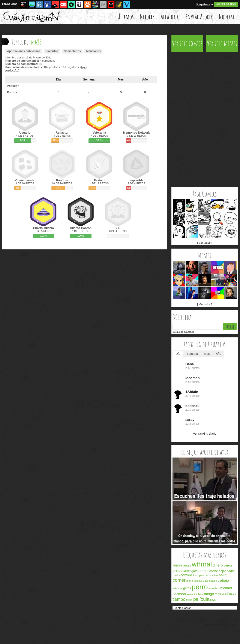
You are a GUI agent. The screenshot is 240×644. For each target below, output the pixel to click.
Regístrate (203, 4)
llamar (177, 565)
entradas (214, 588)
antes (187, 565)
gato (194, 571)
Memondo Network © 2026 (221, 625)
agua (214, 581)
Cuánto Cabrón (182, 608)
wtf (196, 564)
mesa (189, 600)
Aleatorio (170, 17)
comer (179, 580)
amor (210, 575)
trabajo (223, 581)
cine (187, 571)
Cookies (218, 620)
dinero (218, 565)
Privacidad (206, 620)
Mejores (147, 17)
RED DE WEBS (10, 4)
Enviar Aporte (199, 17)
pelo (202, 575)
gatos (187, 588)
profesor (177, 571)
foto (196, 575)
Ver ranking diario (205, 434)
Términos (193, 620)
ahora (190, 581)
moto (176, 575)
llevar (213, 600)
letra (201, 594)
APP (234, 620)
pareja (203, 571)
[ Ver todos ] (205, 243)
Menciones (93, 51)
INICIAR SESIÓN (226, 4)
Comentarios (72, 51)
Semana (89, 79)
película (201, 599)
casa (207, 581)
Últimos (126, 17)
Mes (121, 79)
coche (214, 571)
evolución (192, 594)
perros (228, 565)
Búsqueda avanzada (183, 332)
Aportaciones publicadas (24, 51)
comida (186, 575)
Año (145, 79)
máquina (177, 588)
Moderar (227, 17)
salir (222, 575)
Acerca (182, 620)
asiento (198, 581)
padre (231, 571)
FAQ (227, 620)
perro (200, 587)
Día (58, 79)
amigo (209, 594)
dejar (222, 571)
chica (230, 594)
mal (206, 564)
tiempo (179, 599)
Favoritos (52, 51)
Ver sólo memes (222, 43)
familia (219, 594)
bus (216, 575)
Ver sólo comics (187, 43)
